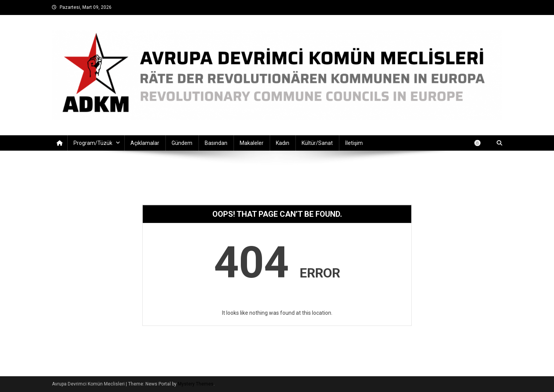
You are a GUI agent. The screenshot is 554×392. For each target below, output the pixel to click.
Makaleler (252, 143)
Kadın (283, 143)
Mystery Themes (196, 384)
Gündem (182, 143)
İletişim (354, 143)
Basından (216, 143)
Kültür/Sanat (317, 143)
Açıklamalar (145, 143)
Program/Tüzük (93, 143)
